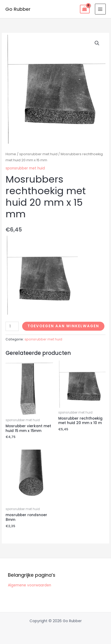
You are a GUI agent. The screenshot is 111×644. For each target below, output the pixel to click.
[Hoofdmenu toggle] (100, 9)
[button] (97, 43)
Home (11, 154)
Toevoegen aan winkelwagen (63, 326)
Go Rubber (18, 9)
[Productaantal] (12, 326)
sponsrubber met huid (38, 154)
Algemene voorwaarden (30, 585)
